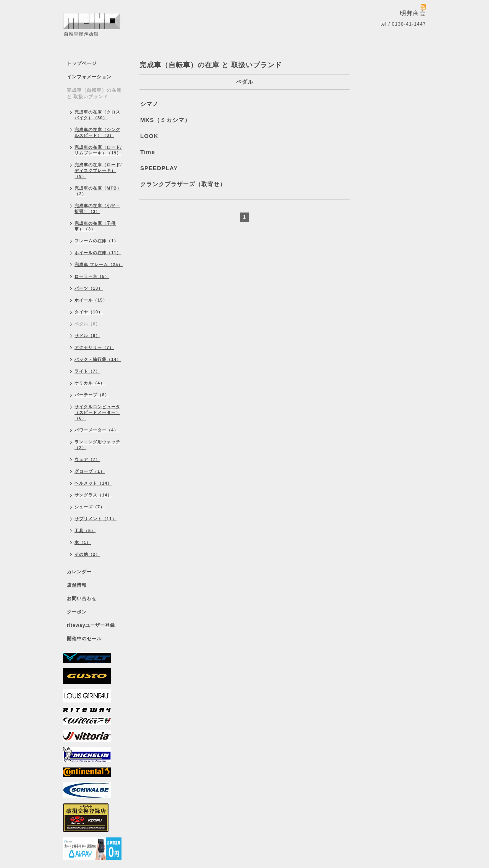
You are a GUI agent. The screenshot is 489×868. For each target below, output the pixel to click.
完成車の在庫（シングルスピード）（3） (97, 132)
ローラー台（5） (92, 276)
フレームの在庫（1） (96, 241)
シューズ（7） (90, 507)
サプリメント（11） (96, 519)
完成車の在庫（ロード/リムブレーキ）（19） (98, 150)
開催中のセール (84, 639)
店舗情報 (77, 585)
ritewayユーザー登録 (91, 625)
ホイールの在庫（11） (98, 253)
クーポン (77, 612)
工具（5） (85, 531)
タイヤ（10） (89, 312)
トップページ (82, 63)
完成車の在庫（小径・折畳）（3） (97, 208)
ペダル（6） (87, 324)
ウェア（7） (87, 459)
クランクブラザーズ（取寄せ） (183, 184)
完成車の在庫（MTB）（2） (98, 191)
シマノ (149, 104)
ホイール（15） (91, 300)
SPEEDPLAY (159, 168)
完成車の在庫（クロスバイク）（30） (97, 115)
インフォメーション (89, 77)
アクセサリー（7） (94, 347)
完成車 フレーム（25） (99, 264)
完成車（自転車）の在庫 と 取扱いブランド (94, 93)
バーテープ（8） (92, 395)
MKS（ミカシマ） (165, 120)
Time (148, 152)
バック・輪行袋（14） (98, 359)
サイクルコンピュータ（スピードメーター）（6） (97, 412)
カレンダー (79, 572)
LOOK (149, 136)
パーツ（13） (89, 288)
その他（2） (87, 554)
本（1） (83, 542)
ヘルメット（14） (93, 483)
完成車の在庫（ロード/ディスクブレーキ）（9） (98, 170)
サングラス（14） (93, 495)
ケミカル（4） (90, 383)
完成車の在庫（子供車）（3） (95, 226)
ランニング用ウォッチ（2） (97, 445)
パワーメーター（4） (96, 430)
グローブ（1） (90, 471)
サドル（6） (87, 336)
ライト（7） (87, 371)
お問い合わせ (82, 599)
